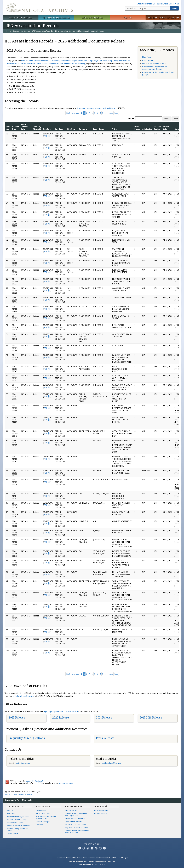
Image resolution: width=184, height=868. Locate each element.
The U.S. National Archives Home (40, 8)
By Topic (10, 810)
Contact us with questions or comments (20, 794)
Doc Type (59, 129)
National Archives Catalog (17, 820)
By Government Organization (18, 816)
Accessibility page (66, 783)
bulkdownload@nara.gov (24, 696)
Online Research (15, 807)
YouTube (96, 848)
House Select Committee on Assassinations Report (155, 68)
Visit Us (128, 18)
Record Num (15, 128)
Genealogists (41, 810)
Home (9, 31)
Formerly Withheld (37, 128)
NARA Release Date (25, 127)
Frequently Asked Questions (27, 738)
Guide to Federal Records (75, 819)
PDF (45, 136)
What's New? (101, 807)
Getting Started (71, 810)
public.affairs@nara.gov (112, 763)
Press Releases (105, 738)
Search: (131, 118)
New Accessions (101, 813)
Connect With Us (92, 844)
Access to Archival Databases (18, 826)
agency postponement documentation (61, 711)
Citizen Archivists (144, 4)
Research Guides (74, 807)
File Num (71, 129)
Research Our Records (21, 18)
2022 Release (61, 718)
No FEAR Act (116, 858)
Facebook (80, 848)
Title (114, 129)
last (116, 113)
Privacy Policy (82, 858)
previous (76, 113)
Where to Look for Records (76, 825)
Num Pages (137, 128)
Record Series (157, 128)
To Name (83, 129)
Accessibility (71, 858)
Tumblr (92, 848)
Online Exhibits (12, 834)
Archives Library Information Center (18, 830)
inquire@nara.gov (22, 763)
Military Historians (43, 813)
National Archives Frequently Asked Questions (76, 814)
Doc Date (47, 129)
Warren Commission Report (154, 63)
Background (147, 60)
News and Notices (101, 810)
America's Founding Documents (163, 18)
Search (174, 8)
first (68, 113)
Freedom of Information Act (99, 858)
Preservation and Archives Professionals (46, 817)
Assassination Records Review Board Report (158, 73)
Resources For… (44, 807)
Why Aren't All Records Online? (77, 828)
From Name (99, 129)
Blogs (100, 848)
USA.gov (124, 858)
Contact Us (174, 4)
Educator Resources (92, 18)
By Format (11, 813)
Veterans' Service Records (56, 18)
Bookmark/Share (160, 4)
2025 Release (17, 718)
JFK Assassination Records (42, 31)
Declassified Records (73, 822)
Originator (147, 129)
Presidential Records (15, 823)
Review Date (166, 128)
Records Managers (43, 822)
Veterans (39, 825)
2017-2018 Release (151, 718)
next (111, 113)
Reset (175, 119)
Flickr (104, 848)
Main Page (147, 57)
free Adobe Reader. (34, 781)
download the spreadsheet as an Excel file (95, 108)
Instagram (88, 848)
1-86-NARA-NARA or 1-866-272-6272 (92, 864)
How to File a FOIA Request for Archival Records (77, 832)
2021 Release (104, 718)
